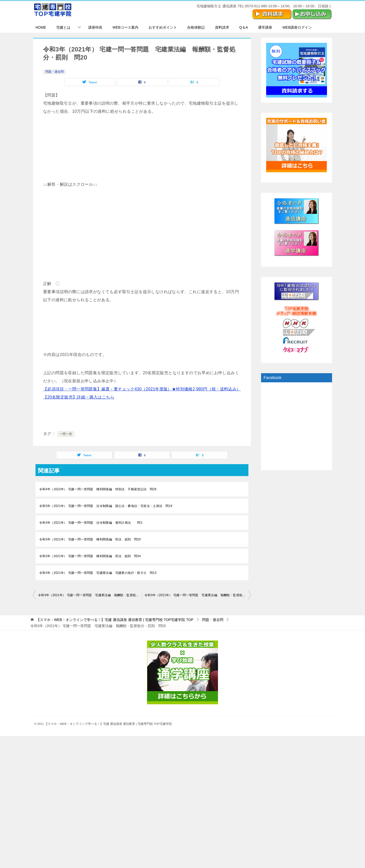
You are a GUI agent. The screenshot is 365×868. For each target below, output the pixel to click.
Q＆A (244, 27)
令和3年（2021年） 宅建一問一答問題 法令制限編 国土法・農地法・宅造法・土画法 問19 (106, 506)
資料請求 (222, 27)
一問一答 (66, 434)
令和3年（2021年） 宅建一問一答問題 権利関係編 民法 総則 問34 (90, 556)
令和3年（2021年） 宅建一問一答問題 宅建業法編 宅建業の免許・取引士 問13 (98, 573)
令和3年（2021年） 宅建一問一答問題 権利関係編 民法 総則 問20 (90, 539)
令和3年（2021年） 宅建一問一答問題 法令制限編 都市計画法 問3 (91, 523)
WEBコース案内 (125, 27)
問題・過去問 (54, 72)
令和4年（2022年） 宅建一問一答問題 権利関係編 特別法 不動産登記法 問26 (98, 489)
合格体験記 (196, 27)
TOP (115, 620)
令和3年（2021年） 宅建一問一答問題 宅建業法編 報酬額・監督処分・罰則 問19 (90, 595)
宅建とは (63, 27)
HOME (41, 27)
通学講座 (265, 27)
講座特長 (95, 27)
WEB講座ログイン (297, 27)
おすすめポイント (163, 27)
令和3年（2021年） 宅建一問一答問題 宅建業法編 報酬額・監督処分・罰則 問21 (198, 595)
